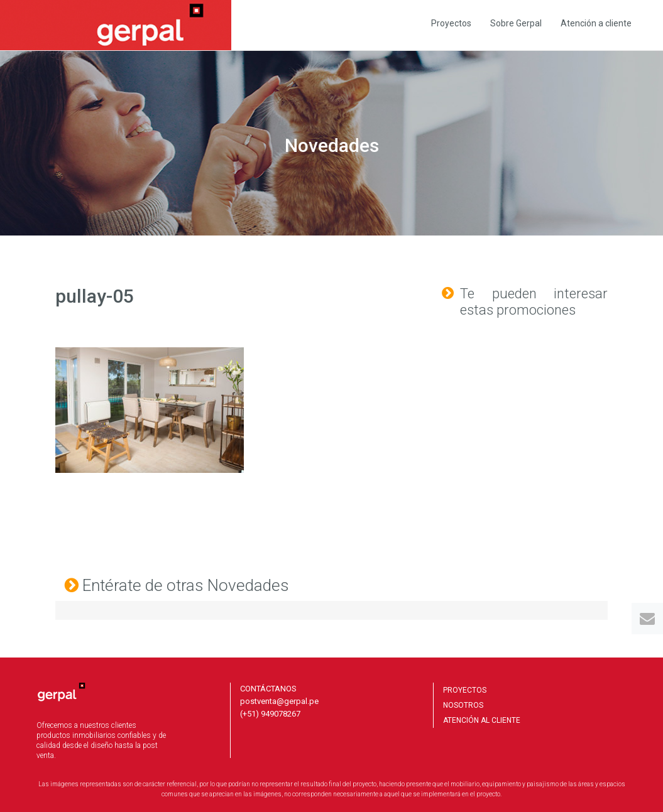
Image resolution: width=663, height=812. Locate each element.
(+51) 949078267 (270, 714)
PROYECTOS (465, 690)
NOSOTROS (463, 705)
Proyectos (451, 23)
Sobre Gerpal (516, 23)
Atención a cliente (596, 23)
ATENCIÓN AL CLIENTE (482, 720)
